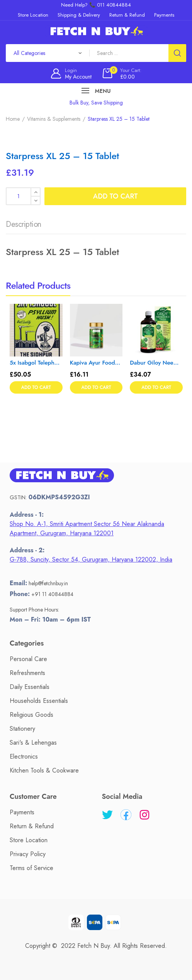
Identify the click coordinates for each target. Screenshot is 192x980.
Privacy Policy (28, 854)
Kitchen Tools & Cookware (44, 770)
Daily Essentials (30, 687)
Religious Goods (31, 715)
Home (13, 119)
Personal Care (28, 659)
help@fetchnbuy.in (48, 583)
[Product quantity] (23, 196)
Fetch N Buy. (94, 946)
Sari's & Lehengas (33, 743)
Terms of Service (31, 868)
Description (24, 224)
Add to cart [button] (36, 387)
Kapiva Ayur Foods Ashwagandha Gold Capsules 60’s (96, 363)
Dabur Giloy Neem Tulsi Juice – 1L (156, 363)
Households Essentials (39, 701)
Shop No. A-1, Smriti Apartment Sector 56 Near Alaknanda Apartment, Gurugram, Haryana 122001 (87, 529)
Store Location (29, 840)
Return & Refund (32, 826)
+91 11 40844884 (52, 594)
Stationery (22, 729)
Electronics (24, 756)
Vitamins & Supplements (54, 119)
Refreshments (27, 673)
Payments (22, 812)
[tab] (24, 226)
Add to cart (115, 196)
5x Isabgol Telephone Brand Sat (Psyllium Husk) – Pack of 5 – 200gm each (36, 363)
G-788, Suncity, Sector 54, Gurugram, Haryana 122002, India (91, 559)
